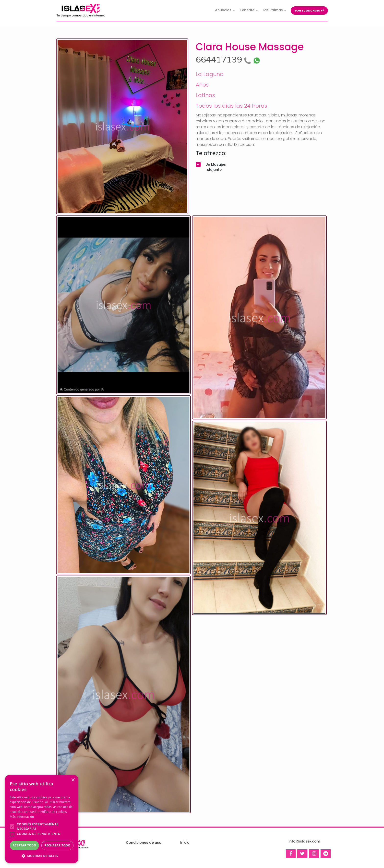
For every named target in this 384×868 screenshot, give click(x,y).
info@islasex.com (304, 841)
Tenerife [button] (247, 10)
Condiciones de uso (144, 843)
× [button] (73, 780)
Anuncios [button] (223, 10)
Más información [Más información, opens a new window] (22, 817)
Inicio (185, 843)
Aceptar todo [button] (24, 845)
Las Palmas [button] (273, 10)
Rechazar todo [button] (57, 845)
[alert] (42, 819)
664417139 (224, 60)
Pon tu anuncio (309, 11)
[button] (42, 856)
